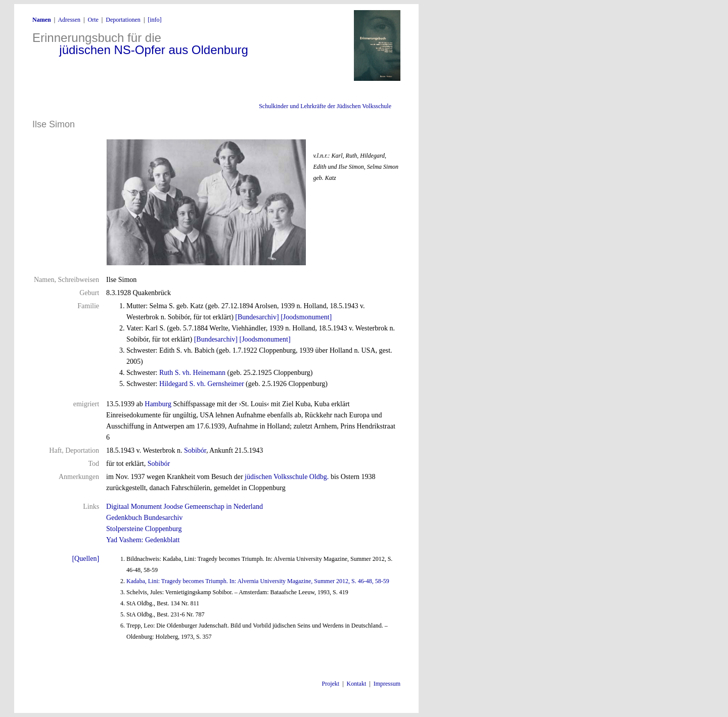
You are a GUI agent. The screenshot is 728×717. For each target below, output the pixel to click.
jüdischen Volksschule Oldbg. (287, 477)
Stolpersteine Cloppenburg (144, 529)
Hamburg (158, 404)
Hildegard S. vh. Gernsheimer (202, 384)
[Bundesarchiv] (257, 317)
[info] (154, 20)
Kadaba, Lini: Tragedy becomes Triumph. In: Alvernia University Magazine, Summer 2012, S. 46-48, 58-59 (258, 581)
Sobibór (195, 450)
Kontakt (357, 684)
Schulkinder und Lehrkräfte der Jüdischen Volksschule (325, 106)
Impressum (387, 684)
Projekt (331, 684)
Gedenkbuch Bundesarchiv (144, 518)
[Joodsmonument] (306, 317)
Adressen (69, 20)
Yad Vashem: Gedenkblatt (143, 540)
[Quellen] (85, 559)
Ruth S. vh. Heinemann (192, 373)
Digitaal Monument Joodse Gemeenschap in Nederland (185, 507)
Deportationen (123, 20)
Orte (93, 20)
